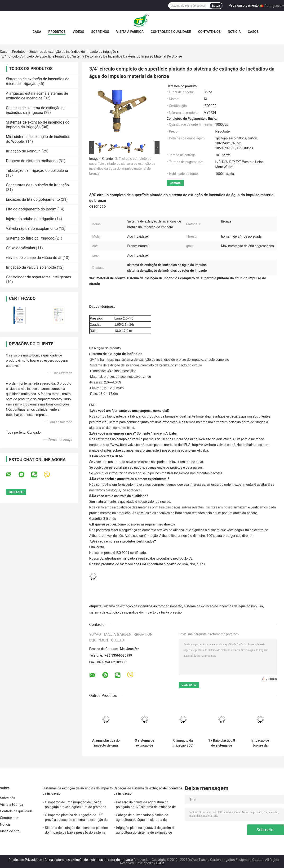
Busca (216, 6)
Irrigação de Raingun (23, 151)
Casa (37, 32)
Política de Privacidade (25, 860)
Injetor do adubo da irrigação (30, 219)
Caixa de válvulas (20, 248)
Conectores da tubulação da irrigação (37, 185)
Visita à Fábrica (130, 32)
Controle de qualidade (171, 32)
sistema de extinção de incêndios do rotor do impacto (143, 606)
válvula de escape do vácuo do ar (34, 258)
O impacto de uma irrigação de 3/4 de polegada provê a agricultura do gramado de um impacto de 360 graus (76, 805)
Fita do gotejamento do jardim (31, 209)
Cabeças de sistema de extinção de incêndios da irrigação (36, 110)
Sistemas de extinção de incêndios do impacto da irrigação (73, 52)
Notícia (234, 32)
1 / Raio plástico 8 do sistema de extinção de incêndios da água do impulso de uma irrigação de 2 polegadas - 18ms (222, 743)
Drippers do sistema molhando (32, 161)
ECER (160, 863)
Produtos (57, 32)
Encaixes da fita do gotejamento (33, 199)
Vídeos (78, 32)
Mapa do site (10, 831)
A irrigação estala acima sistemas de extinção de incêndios (37, 96)
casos (253, 32)
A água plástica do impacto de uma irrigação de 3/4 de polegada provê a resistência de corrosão (106, 743)
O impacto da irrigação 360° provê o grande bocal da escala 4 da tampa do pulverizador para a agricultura (183, 743)
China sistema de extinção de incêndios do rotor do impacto (89, 860)
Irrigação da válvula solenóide (31, 267)
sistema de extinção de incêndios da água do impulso (223, 606)
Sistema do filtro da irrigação (30, 238)
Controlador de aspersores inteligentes (38, 277)
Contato (175, 183)
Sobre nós (100, 32)
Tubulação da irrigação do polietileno (37, 171)
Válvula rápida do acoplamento (32, 229)
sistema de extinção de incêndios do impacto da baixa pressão (135, 612)
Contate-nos (209, 32)
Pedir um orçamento (244, 5)
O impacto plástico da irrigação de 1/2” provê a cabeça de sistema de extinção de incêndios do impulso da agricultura (76, 818)
